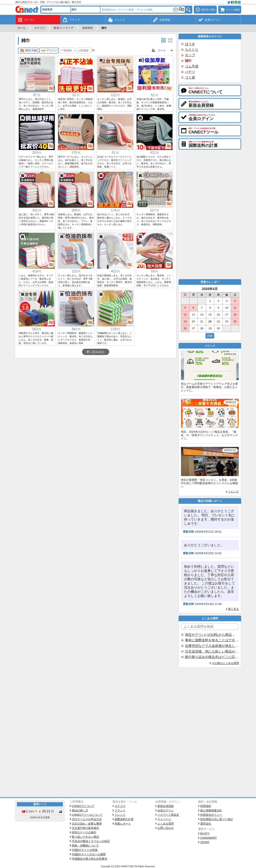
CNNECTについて (83, 806)
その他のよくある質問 (225, 663)
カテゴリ (120, 806)
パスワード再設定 (168, 815)
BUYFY (205, 833)
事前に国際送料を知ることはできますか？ (212, 640)
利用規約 (206, 806)
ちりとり (192, 50)
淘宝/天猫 (28, 51)
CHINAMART (208, 838)
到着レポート (123, 824)
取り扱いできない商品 (85, 837)
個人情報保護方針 (211, 810)
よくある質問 (166, 824)
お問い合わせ (166, 828)
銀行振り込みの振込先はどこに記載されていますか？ (212, 657)
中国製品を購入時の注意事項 (89, 859)
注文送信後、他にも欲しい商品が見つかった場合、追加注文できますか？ (212, 651)
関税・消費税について (85, 846)
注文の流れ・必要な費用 (87, 824)
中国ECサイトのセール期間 (89, 854)
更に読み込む (96, 352)
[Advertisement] (96, 389)
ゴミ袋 (190, 77)
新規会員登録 (166, 806)
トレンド (120, 815)
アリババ (49, 51)
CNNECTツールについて (87, 815)
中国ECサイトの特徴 (85, 850)
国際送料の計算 (124, 819)
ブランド (120, 810)
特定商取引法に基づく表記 (217, 819)
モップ (190, 55)
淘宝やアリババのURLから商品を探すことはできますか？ (212, 635)
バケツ (190, 72)
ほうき (190, 44)
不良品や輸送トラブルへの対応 (91, 841)
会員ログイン (166, 810)
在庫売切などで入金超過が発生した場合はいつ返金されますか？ (212, 646)
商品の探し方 (80, 810)
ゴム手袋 (192, 66)
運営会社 (206, 824)
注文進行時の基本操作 (85, 828)
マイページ (164, 819)
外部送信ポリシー (211, 815)
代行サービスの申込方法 (87, 819)
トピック (233, 492)
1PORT (205, 842)
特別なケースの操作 (84, 832)
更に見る (233, 609)
